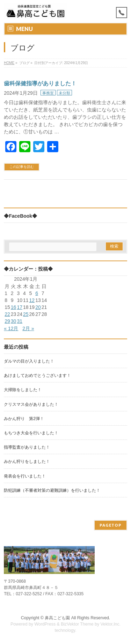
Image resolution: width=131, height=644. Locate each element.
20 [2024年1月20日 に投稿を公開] (38, 307)
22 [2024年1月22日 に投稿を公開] (7, 314)
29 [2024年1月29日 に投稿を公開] (7, 321)
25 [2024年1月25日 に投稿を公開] (26, 314)
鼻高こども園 (57, 618)
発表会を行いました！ (25, 476)
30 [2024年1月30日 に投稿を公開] (14, 321)
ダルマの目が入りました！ (29, 361)
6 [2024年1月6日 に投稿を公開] (37, 293)
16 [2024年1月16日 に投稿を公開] (14, 307)
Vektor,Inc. (111, 624)
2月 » (28, 328)
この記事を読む (22, 167)
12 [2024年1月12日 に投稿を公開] (32, 300)
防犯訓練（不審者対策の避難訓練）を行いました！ (52, 490)
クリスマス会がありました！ (31, 404)
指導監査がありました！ (27, 447)
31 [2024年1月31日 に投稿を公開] (20, 321)
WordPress (45, 624)
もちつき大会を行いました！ (31, 433)
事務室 (48, 93)
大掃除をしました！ (23, 390)
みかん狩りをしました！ (27, 461)
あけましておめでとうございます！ (37, 375)
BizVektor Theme (77, 624)
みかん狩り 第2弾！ (24, 419)
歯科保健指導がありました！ (40, 83)
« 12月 (11, 328)
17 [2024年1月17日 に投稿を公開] (20, 307)
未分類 (64, 93)
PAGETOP (111, 525)
